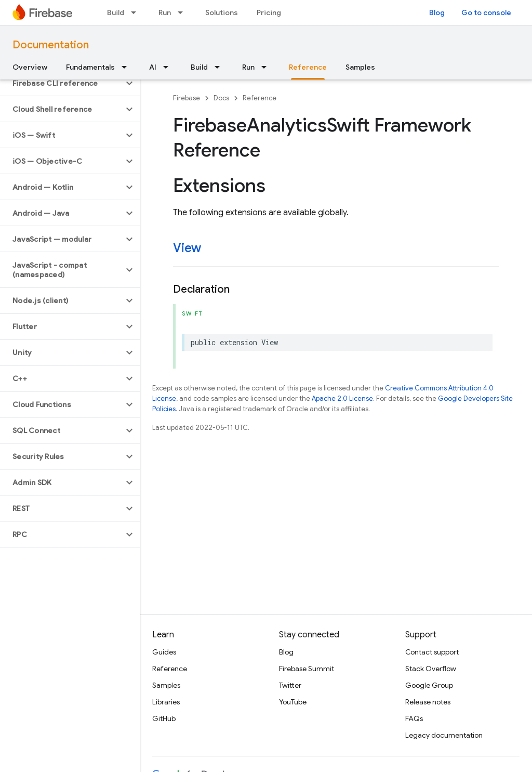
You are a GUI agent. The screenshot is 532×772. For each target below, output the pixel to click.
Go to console (486, 12)
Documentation (51, 45)
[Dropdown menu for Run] (183, 12)
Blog (437, 12)
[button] (62, 83)
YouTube (293, 702)
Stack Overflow (431, 669)
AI (153, 67)
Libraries (166, 702)
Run (165, 12)
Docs (221, 98)
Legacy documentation (444, 735)
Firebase (187, 98)
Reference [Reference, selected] (308, 67)
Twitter (290, 685)
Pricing (269, 12)
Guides (164, 652)
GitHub (164, 718)
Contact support (432, 652)
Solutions (222, 12)
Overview (30, 67)
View (187, 248)
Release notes (428, 702)
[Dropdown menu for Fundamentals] (127, 67)
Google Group (429, 685)
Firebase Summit (307, 669)
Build (116, 12)
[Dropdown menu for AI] (169, 67)
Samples (360, 67)
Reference (260, 98)
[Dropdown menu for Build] (137, 12)
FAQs (414, 718)
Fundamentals (90, 67)
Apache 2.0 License (342, 398)
